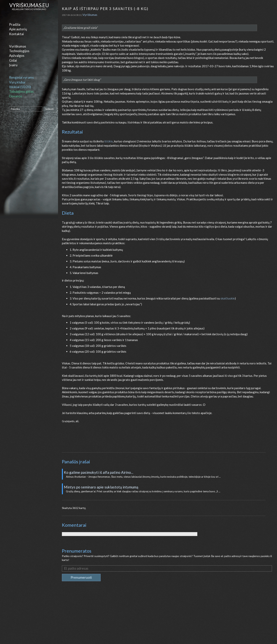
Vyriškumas (18, 46)
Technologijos (19, 51)
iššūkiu (109, 141)
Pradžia (15, 24)
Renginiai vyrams (21, 77)
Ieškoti (49, 109)
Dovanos (16, 96)
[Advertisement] (168, 616)
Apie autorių (18, 29)
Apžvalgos (17, 56)
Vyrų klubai (17, 82)
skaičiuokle (228, 298)
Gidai (13, 60)
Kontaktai (16, 34)
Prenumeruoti (81, 577)
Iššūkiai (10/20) (20, 87)
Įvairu (13, 65)
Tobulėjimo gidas (21, 91)
